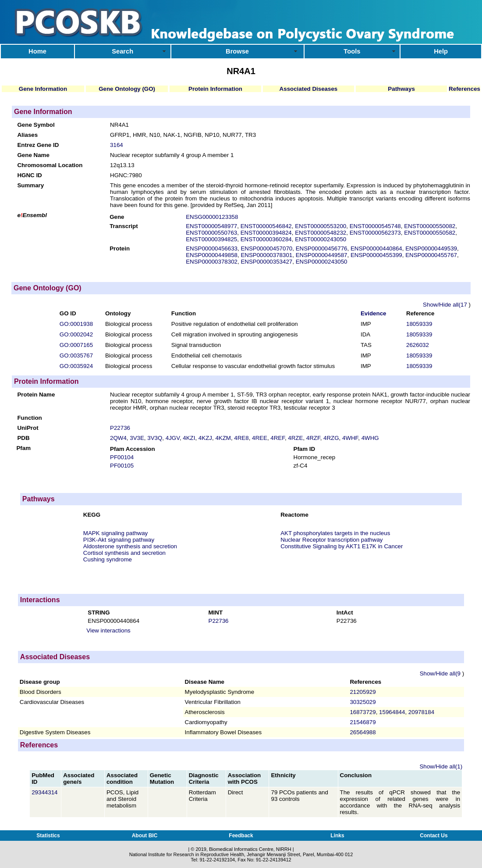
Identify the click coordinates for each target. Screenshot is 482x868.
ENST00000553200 (321, 226)
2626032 (418, 345)
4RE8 (241, 438)
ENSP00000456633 (212, 248)
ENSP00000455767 (431, 255)
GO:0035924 (76, 366)
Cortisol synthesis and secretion (124, 553)
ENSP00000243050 (322, 262)
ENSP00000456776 (322, 248)
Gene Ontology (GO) (127, 89)
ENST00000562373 (375, 233)
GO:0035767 (76, 355)
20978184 (421, 712)
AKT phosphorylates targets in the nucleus (335, 533)
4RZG (331, 438)
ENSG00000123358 (212, 217)
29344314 (45, 792)
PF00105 (122, 466)
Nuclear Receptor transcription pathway (331, 540)
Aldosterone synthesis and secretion (130, 546)
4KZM (223, 438)
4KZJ (205, 438)
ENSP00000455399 (376, 255)
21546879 (363, 722)
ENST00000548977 (211, 226)
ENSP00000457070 (266, 248)
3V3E (137, 438)
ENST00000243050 (321, 239)
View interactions (108, 630)
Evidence (374, 313)
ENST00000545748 (375, 226)
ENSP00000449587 (322, 255)
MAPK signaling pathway (115, 533)
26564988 (363, 732)
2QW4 (118, 438)
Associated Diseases (309, 89)
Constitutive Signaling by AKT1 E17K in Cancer (342, 546)
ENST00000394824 (266, 233)
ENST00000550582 (430, 233)
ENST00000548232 (321, 233)
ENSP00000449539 (431, 248)
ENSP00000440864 (376, 248)
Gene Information (43, 89)
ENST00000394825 (211, 239)
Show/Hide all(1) (441, 766)
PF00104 (122, 457)
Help (441, 51)
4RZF (313, 438)
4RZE (295, 438)
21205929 (363, 692)
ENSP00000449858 (212, 255)
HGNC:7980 (126, 175)
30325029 (363, 702)
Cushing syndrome (108, 559)
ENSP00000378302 (212, 262)
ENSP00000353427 (266, 262)
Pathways (401, 89)
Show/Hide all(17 (446, 305)
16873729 (363, 712)
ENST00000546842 (266, 226)
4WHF (350, 438)
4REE (260, 438)
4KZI (189, 438)
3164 (117, 145)
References (464, 89)
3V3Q (155, 438)
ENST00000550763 (211, 233)
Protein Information (215, 89)
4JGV (173, 438)
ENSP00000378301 (266, 255)
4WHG (370, 438)
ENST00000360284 (266, 239)
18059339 (419, 324)
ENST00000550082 (430, 226)
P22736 (120, 428)
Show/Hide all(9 (441, 673)
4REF (278, 438)
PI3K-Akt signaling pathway (119, 540)
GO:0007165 (76, 345)
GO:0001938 (76, 324)
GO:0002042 (76, 334)
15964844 (392, 712)
